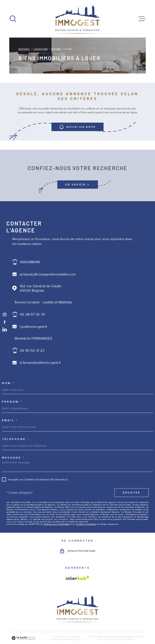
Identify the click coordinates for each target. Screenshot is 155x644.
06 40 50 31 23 (32, 350)
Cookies (130, 639)
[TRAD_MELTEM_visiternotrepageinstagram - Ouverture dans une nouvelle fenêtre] (5, 315)
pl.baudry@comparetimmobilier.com (48, 274)
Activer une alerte (77, 127)
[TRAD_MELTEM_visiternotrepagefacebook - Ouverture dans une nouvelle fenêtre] (5, 322)
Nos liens (102, 639)
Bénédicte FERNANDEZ (33, 338)
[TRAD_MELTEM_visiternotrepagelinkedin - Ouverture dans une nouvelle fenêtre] (5, 329)
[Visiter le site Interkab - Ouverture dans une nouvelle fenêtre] (77, 578)
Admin (139, 637)
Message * (13, 458)
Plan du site (95, 637)
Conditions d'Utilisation (86, 524)
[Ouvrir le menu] (142, 19)
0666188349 (30, 262)
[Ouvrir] (13, 19)
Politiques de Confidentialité (57, 524)
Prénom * (12, 402)
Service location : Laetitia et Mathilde (43, 302)
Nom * (8, 383)
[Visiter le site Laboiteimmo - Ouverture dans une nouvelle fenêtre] (23, 638)
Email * (10, 420)
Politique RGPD (117, 639)
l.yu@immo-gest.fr (34, 327)
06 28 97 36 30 (32, 314)
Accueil (24, 49)
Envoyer (131, 493)
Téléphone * (16, 439)
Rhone (56, 49)
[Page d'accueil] (77, 19)
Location (41, 49)
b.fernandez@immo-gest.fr (40, 363)
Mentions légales (125, 637)
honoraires (109, 637)
